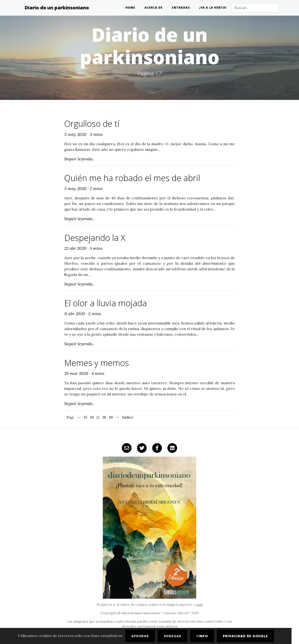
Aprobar (140, 636)
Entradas (181, 8)
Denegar (173, 636)
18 (104, 417)
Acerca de (154, 8)
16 (92, 417)
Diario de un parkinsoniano (57, 8)
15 (85, 417)
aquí (199, 605)
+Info (202, 636)
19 (111, 417)
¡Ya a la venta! (213, 8)
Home (130, 8)
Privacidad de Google (245, 636)
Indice (128, 417)
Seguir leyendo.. (79, 159)
